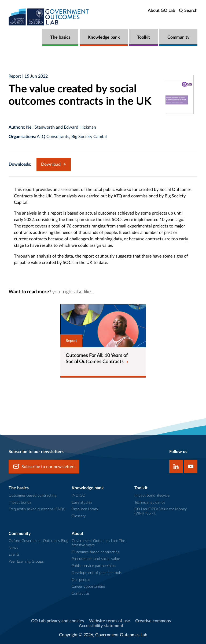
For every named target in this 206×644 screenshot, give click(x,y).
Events (14, 555)
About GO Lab (161, 10)
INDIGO (78, 495)
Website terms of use (110, 621)
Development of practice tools (97, 573)
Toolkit (144, 37)
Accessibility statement (101, 626)
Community (178, 37)
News (13, 548)
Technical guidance (150, 502)
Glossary (79, 516)
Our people (81, 580)
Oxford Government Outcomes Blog (38, 541)
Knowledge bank (104, 37)
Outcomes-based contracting (32, 495)
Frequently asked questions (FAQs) (37, 509)
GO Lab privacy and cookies (58, 621)
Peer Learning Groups (26, 562)
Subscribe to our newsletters (44, 467)
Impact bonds (20, 502)
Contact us (81, 594)
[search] (188, 11)
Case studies (82, 502)
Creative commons (153, 621)
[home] (49, 17)
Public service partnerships (93, 566)
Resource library (85, 509)
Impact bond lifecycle (152, 495)
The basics (60, 37)
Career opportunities (89, 587)
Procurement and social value (96, 559)
